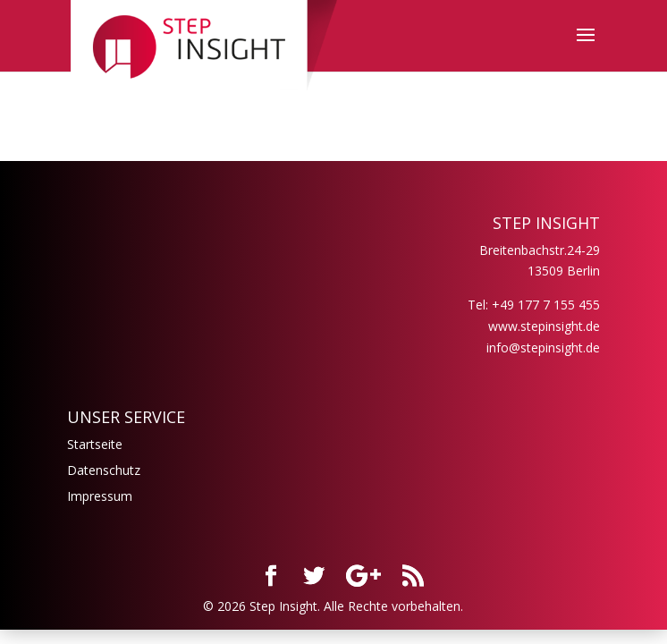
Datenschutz (104, 470)
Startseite (95, 444)
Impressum (100, 496)
